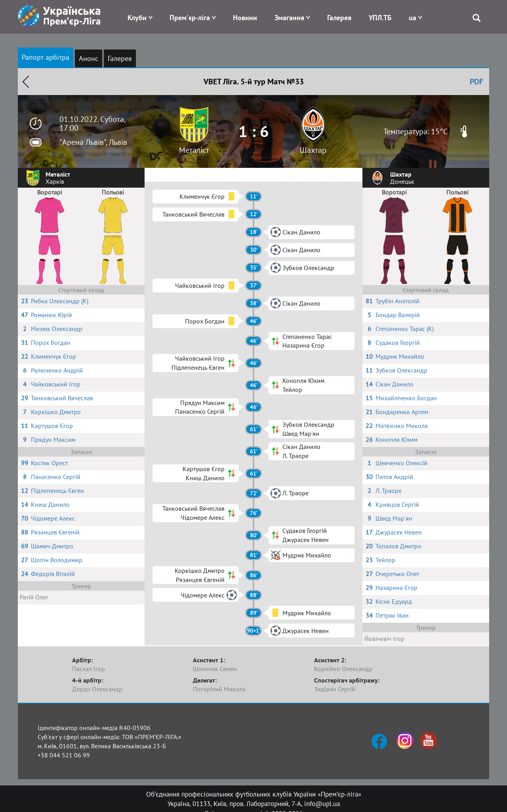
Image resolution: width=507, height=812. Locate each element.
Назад (26, 82)
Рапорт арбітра (46, 57)
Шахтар (313, 150)
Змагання (289, 18)
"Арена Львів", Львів (93, 142)
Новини (245, 18)
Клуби (137, 18)
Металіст (194, 150)
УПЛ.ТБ (380, 18)
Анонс (89, 58)
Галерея (339, 18)
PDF (477, 82)
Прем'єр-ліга (190, 18)
